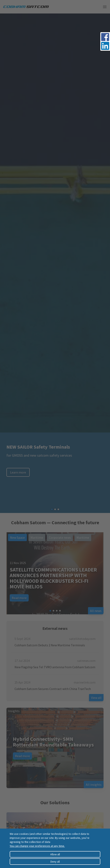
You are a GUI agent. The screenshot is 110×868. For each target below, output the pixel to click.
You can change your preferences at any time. (37, 846)
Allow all (55, 854)
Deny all (55, 862)
